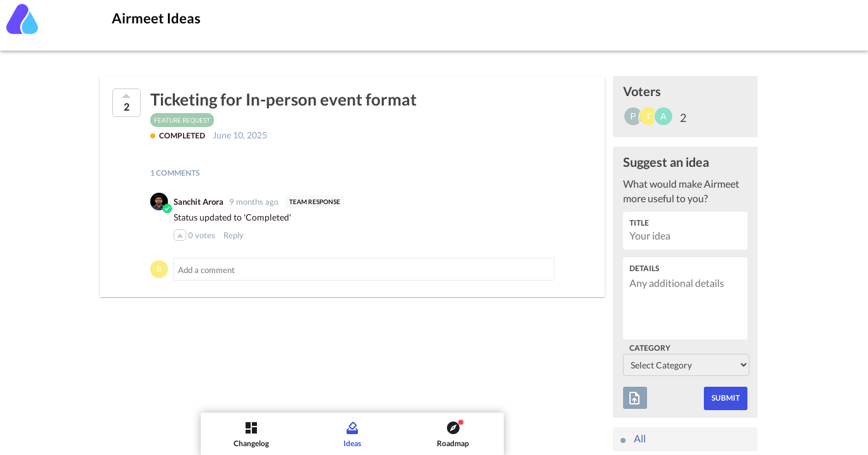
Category (650, 348)
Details (644, 268)
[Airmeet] (22, 19)
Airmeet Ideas (156, 18)
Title (639, 223)
